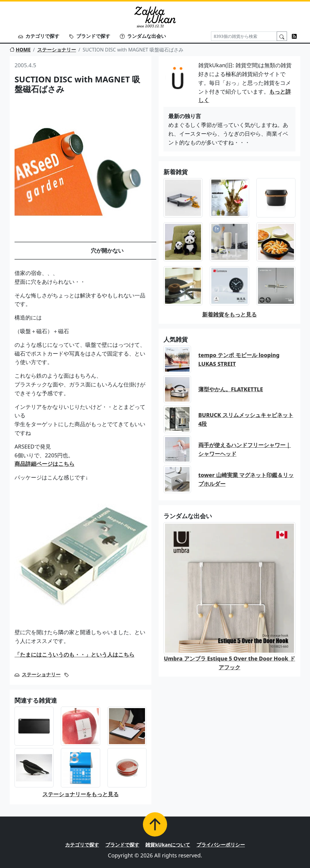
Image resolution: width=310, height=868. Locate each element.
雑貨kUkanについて (168, 845)
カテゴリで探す (39, 36)
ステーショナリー (57, 50)
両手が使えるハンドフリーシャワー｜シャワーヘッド (245, 449)
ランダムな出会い (143, 36)
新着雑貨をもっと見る (229, 314)
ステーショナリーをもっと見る (81, 794)
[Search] (244, 36)
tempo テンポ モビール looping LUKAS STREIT (239, 359)
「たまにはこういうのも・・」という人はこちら (74, 654)
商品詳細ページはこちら (45, 464)
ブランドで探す (90, 36)
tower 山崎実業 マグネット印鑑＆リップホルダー (246, 479)
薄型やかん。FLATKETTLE (231, 389)
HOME (20, 50)
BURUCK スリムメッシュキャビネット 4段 (246, 419)
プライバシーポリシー (221, 845)
